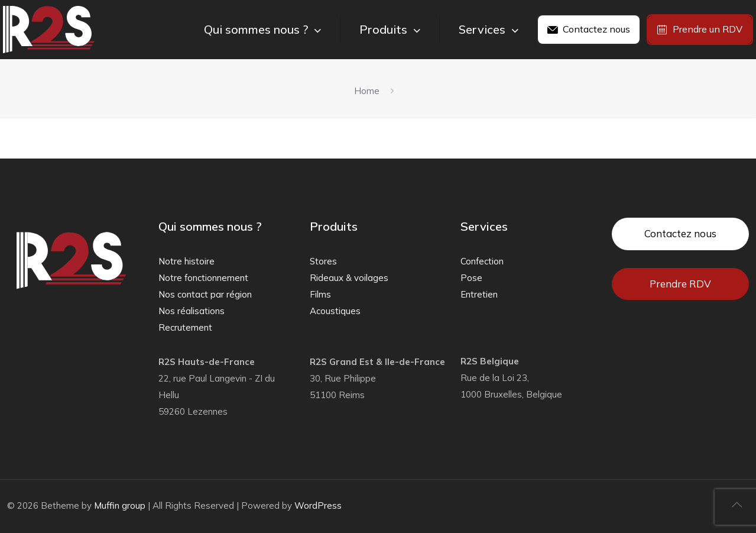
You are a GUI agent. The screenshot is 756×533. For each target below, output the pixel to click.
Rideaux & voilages (349, 278)
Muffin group (120, 505)
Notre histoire (186, 261)
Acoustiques (335, 311)
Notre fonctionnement (203, 278)
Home (367, 91)
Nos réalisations (192, 311)
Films (320, 294)
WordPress (318, 505)
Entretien (479, 294)
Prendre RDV (680, 284)
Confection (482, 261)
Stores (323, 261)
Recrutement (185, 327)
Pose (471, 278)
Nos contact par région (205, 294)
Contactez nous (680, 233)
